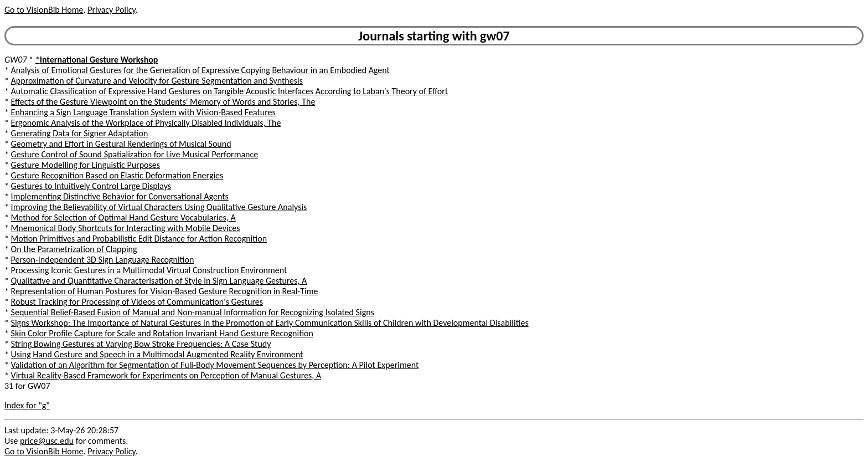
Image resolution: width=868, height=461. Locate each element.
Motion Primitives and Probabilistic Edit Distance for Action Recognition (139, 239)
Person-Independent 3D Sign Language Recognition (103, 260)
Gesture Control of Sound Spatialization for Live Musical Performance (135, 154)
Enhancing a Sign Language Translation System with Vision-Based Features (143, 112)
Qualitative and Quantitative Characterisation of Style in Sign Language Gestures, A (159, 281)
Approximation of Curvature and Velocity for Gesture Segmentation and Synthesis (157, 81)
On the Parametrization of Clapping (74, 249)
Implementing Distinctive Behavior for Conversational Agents (120, 196)
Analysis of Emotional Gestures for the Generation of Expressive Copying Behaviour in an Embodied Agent (200, 70)
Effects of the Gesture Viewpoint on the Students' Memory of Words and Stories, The (163, 102)
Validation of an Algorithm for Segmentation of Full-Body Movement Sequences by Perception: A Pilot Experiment (215, 365)
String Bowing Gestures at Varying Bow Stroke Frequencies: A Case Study (141, 344)
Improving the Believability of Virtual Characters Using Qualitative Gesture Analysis (159, 207)
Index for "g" (27, 405)
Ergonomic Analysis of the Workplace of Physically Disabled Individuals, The (146, 123)
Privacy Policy (111, 10)
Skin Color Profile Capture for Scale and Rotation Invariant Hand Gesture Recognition (162, 333)
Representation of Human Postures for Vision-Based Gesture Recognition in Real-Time (165, 291)
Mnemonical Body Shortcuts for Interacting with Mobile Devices (126, 228)
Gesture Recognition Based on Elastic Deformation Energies (117, 175)
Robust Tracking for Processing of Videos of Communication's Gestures (137, 302)
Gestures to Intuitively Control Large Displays (91, 186)
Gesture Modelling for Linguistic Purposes (86, 165)
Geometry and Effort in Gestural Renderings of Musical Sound (121, 144)
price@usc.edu (47, 441)
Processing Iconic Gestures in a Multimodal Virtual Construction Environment (149, 270)
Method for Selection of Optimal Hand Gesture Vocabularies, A (123, 217)
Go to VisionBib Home (44, 10)
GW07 (15, 60)
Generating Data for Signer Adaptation (80, 133)
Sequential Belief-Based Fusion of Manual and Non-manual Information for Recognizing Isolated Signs (193, 312)
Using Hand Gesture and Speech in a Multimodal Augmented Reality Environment (157, 354)
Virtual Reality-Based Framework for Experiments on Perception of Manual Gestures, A (166, 375)
